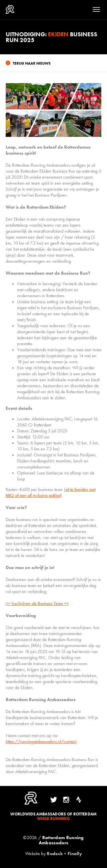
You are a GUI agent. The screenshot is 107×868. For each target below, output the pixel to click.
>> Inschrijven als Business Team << (37, 603)
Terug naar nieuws (32, 63)
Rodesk (55, 854)
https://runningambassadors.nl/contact (41, 742)
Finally (75, 854)
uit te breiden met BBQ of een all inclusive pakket (51, 492)
